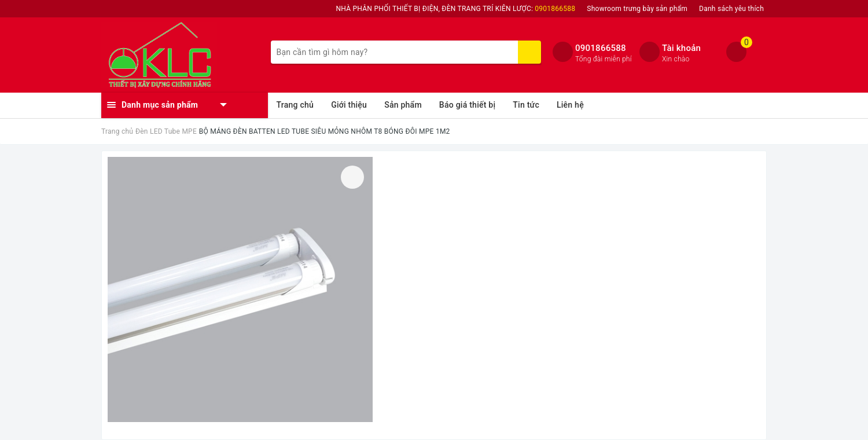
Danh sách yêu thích (731, 9)
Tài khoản (681, 48)
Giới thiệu (349, 105)
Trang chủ (295, 105)
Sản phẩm (403, 105)
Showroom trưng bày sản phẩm (637, 9)
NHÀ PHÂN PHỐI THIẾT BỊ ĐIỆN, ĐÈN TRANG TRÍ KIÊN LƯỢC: (456, 9)
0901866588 (601, 48)
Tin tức (526, 105)
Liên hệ (570, 105)
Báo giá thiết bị (467, 105)
